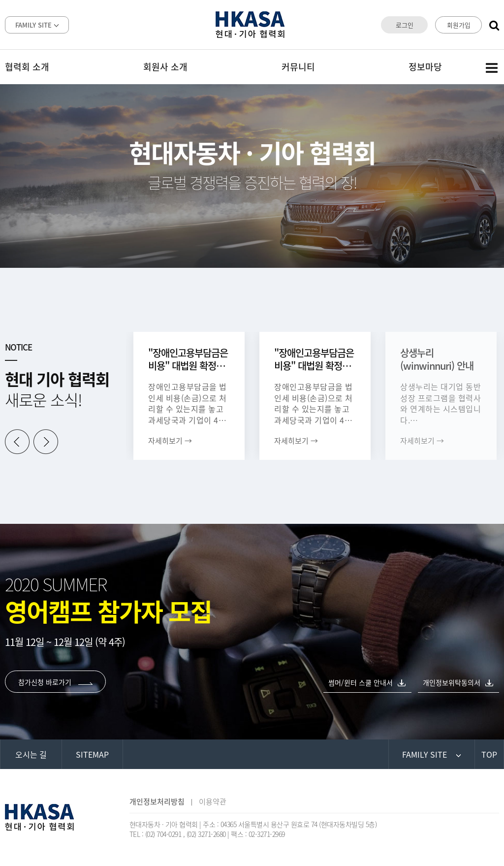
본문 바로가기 (0, 0)
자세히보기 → (170, 441)
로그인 (405, 25)
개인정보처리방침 (157, 802)
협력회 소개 (27, 67)
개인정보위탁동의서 (452, 682)
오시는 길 (31, 754)
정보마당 (425, 67)
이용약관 (213, 802)
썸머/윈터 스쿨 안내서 (361, 682)
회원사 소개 (165, 67)
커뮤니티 (298, 67)
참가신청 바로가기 (55, 682)
